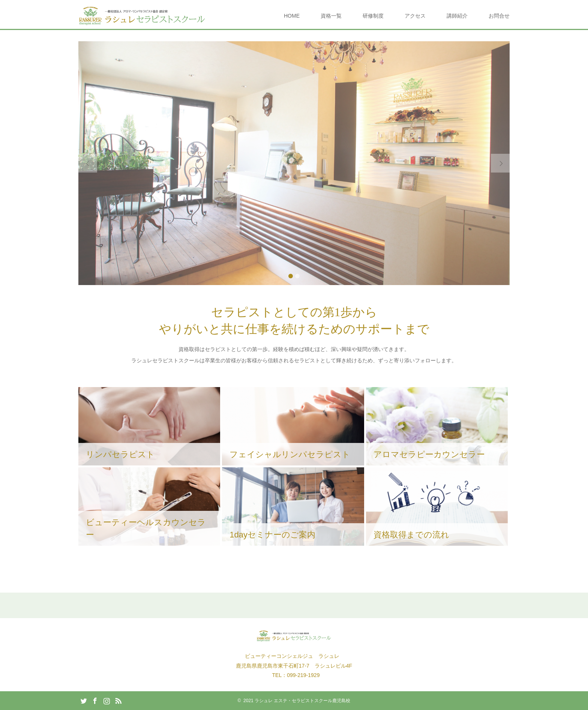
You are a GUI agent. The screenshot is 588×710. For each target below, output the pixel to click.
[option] (294, 163)
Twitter (84, 700)
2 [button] (297, 276)
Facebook (95, 700)
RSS (118, 700)
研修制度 (373, 16)
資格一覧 (331, 16)
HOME (292, 16)
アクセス (415, 16)
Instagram (106, 700)
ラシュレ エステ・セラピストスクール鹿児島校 (302, 701)
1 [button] (291, 276)
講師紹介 (457, 16)
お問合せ (499, 16)
